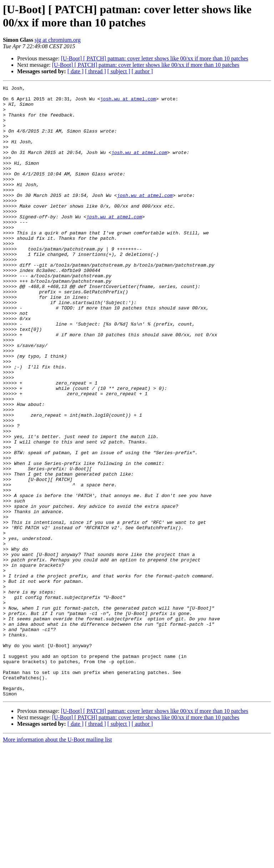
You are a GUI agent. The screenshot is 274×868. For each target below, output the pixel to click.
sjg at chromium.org (58, 40)
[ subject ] (119, 71)
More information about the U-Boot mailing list (57, 862)
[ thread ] (95, 71)
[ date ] (75, 71)
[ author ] (142, 71)
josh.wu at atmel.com (128, 102)
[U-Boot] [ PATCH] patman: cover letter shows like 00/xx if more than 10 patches (155, 58)
